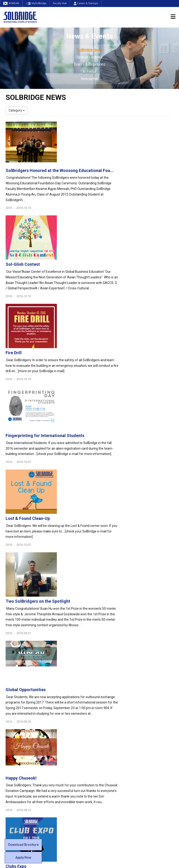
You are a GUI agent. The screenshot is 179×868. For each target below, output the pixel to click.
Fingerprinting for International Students (103, 274)
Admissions (147, 708)
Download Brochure (23, 845)
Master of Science (63, 734)
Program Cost (147, 724)
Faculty (11, 752)
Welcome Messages (20, 724)
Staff (10, 757)
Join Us (11, 762)
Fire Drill (72, 225)
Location (12, 734)
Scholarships (146, 729)
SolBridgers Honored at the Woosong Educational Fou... (118, 126)
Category (17, 110)
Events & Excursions (89, 64)
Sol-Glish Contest (81, 176)
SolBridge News (90, 50)
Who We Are (15, 715)
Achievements (16, 729)
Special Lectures (90, 57)
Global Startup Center (109, 720)
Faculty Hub (62, 3)
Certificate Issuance (108, 748)
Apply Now (23, 857)
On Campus (103, 760)
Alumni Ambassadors (65, 790)
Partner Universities (64, 766)
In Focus (89, 72)
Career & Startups (88, 3)
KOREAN (12, 3)
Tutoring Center (105, 776)
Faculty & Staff (19, 746)
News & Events (150, 746)
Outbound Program (64, 771)
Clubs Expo (74, 519)
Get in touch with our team (133, 690)
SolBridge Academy (64, 748)
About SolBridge (20, 708)
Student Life (104, 708)
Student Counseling (107, 771)
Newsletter (89, 79)
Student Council (105, 715)
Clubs (97, 724)
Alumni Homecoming (84, 568)
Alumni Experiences (108, 734)
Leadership (14, 720)
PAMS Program (61, 776)
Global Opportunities (84, 421)
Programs (58, 708)
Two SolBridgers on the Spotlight (96, 372)
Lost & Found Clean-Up (86, 323)
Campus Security (106, 780)
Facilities (99, 766)
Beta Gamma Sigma (108, 729)
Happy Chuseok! (79, 470)
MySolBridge (37, 3)
